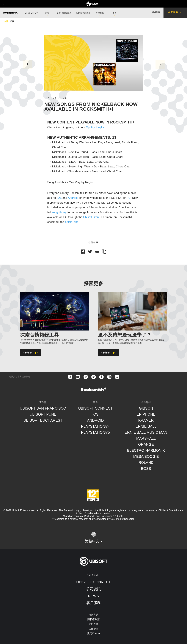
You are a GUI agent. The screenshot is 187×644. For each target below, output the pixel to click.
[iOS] (95, 414)
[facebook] (101, 377)
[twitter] (94, 377)
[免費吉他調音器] (83, 12)
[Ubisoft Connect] (93, 582)
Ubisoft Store (91, 217)
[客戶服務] (93, 603)
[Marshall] (146, 438)
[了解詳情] (31, 353)
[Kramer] (146, 420)
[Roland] (146, 463)
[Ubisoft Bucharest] (43, 420)
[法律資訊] (93, 629)
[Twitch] (86, 377)
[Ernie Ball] (146, 426)
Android (73, 198)
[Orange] (146, 444)
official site (72, 222)
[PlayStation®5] (95, 432)
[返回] (10, 21)
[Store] (93, 575)
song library (59, 212)
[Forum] (117, 377)
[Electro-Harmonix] (146, 451)
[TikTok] (70, 377)
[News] (93, 596)
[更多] (115, 13)
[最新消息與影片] (64, 12)
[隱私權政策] (93, 619)
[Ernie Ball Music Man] (146, 432)
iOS (59, 198)
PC (129, 198)
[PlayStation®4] (95, 426)
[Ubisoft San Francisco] (43, 408)
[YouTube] (78, 377)
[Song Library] (31, 12)
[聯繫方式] (93, 615)
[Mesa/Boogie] (146, 457)
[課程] (47, 13)
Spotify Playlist (95, 127)
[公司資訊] (93, 589)
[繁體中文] (94, 538)
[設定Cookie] (93, 633)
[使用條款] (93, 624)
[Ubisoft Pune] (43, 414)
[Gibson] (146, 408)
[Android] (95, 420)
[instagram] (109, 377)
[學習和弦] (100, 13)
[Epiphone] (146, 414)
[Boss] (146, 469)
